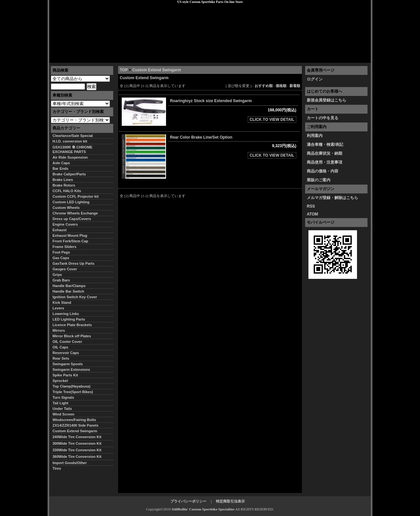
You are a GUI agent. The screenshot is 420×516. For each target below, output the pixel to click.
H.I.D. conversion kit (70, 141)
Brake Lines (63, 180)
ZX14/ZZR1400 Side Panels (75, 425)
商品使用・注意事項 (325, 162)
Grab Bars (61, 280)
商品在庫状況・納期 (325, 153)
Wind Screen (63, 414)
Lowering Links (66, 314)
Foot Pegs (61, 252)
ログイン (315, 79)
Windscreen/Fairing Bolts (74, 420)
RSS (311, 206)
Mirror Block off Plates (72, 336)
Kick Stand (62, 303)
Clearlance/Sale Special (73, 136)
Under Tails (62, 409)
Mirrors (59, 330)
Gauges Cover (65, 269)
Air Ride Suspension (70, 157)
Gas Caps (61, 258)
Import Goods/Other (70, 463)
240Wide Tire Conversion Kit (79, 437)
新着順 (295, 86)
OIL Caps (60, 347)
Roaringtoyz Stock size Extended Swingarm (213, 101)
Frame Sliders (64, 247)
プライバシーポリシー (141, 57)
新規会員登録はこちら (326, 100)
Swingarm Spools (68, 364)
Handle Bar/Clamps (69, 286)
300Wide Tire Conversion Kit (79, 443)
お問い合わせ (354, 57)
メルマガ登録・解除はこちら (332, 198)
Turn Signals (63, 397)
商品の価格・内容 (323, 171)
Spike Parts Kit (65, 375)
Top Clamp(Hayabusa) (71, 386)
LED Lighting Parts (69, 319)
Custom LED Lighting (71, 202)
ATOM (312, 214)
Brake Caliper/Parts (69, 174)
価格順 (281, 86)
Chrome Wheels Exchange (75, 213)
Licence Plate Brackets (72, 325)
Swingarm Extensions (71, 370)
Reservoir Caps (66, 353)
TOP (124, 70)
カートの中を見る (323, 118)
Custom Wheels (66, 208)
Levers (58, 308)
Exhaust (60, 230)
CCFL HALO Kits (67, 191)
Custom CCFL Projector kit (75, 196)
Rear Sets (61, 358)
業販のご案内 (319, 180)
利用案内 (315, 136)
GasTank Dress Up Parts (73, 263)
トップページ (66, 57)
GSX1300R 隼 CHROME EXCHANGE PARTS (73, 149)
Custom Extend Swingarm (157, 70)
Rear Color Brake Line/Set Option (201, 137)
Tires (57, 468)
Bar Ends (60, 168)
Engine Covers (65, 224)
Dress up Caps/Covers (72, 219)
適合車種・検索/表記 (325, 145)
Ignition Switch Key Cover (75, 297)
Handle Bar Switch (68, 291)
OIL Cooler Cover (67, 342)
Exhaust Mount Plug (70, 236)
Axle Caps (61, 163)
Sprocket (60, 381)
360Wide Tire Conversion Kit (79, 457)
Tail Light (60, 403)
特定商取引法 (100, 57)
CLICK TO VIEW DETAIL (272, 120)
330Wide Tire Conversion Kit (79, 450)
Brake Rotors (64, 185)
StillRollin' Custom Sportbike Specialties (203, 509)
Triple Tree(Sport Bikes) (73, 392)
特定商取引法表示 (230, 501)
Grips (57, 275)
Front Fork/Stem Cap (70, 241)
